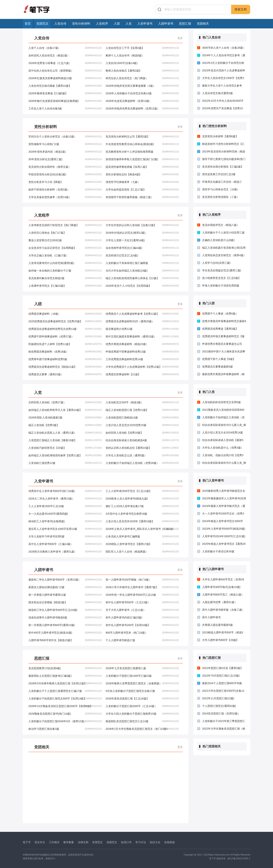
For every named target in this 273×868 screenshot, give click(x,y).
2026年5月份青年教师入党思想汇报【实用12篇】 (65, 683)
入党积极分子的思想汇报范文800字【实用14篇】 (65, 699)
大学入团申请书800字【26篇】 (220, 640)
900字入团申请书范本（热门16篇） (142, 633)
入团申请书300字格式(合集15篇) (221, 587)
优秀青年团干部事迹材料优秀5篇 (65, 359)
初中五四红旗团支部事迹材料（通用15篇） (142, 336)
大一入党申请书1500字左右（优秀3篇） (223, 514)
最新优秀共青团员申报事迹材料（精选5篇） (223, 375)
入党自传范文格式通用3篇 (217, 93)
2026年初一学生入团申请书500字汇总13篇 (142, 595)
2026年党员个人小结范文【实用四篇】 (142, 286)
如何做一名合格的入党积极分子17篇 (65, 271)
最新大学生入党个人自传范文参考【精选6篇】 (222, 87)
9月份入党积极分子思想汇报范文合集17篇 (142, 691)
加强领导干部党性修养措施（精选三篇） (142, 197)
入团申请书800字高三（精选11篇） (223, 595)
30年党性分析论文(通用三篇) (65, 159)
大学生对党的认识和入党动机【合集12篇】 (142, 225)
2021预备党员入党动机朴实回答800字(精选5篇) (223, 411)
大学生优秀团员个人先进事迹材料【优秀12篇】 (142, 367)
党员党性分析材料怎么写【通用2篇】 (142, 137)
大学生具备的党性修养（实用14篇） (65, 197)
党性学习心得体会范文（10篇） (221, 189)
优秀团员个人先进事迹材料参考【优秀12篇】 (142, 314)
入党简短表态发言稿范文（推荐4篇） (224, 255)
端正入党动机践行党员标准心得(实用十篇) (224, 249)
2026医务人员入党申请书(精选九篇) (142, 499)
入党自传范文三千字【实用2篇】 (142, 48)
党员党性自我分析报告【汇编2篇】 (223, 167)
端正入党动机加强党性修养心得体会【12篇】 (142, 278)
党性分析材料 (81, 24)
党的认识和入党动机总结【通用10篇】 (142, 448)
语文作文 (40, 842)
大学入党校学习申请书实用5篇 (65, 536)
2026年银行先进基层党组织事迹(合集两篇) (65, 101)
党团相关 (203, 24)
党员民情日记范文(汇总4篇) (142, 255)
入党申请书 (145, 24)
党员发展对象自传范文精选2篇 (65, 278)
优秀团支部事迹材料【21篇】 (142, 374)
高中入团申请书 (211, 617)
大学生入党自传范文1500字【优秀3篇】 (223, 79)
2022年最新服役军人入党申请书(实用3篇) (224, 499)
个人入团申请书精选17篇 (142, 640)
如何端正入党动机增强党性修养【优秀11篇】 (65, 455)
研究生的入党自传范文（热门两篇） (142, 78)
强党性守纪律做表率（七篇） (142, 182)
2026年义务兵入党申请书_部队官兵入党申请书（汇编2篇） (142, 529)
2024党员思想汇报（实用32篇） (221, 713)
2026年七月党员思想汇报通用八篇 (142, 668)
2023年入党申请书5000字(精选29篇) (224, 529)
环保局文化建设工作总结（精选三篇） (222, 183)
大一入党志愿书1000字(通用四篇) (65, 514)
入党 (129, 24)
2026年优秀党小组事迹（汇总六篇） (65, 63)
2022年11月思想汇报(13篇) (218, 698)
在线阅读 (169, 842)
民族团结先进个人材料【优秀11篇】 (65, 344)
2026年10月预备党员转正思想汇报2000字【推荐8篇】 (65, 706)
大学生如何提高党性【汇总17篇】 (142, 190)
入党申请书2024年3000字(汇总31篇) (224, 536)
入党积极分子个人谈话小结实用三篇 (223, 233)
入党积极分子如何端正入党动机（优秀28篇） (142, 463)
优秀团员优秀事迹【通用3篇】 (220, 329)
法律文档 (83, 842)
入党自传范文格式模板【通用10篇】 (65, 86)
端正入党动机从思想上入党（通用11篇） (65, 433)
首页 (28, 24)
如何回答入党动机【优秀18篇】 (142, 433)
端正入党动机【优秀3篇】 (65, 425)
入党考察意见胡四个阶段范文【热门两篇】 (65, 225)
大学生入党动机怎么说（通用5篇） (142, 455)
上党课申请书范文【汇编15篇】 (65, 286)
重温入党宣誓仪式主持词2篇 (65, 240)
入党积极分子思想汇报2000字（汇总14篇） (142, 706)
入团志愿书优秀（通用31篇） (220, 602)
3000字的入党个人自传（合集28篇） (224, 48)
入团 (117, 24)
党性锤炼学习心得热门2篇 (65, 144)
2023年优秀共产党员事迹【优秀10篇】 (222, 109)
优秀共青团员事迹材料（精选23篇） (142, 344)
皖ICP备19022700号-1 (239, 859)
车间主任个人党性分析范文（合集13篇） (65, 137)
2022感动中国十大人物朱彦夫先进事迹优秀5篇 (224, 352)
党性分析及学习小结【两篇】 (65, 182)
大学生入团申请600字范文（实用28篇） (223, 580)
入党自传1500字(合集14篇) (142, 63)
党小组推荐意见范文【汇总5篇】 (221, 278)
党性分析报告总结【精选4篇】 (142, 174)
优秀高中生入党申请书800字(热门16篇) (65, 491)
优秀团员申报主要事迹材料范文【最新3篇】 (223, 337)
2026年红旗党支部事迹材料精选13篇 (65, 78)
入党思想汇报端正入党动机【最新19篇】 (65, 440)
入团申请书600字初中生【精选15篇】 (65, 640)
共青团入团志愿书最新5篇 (217, 625)
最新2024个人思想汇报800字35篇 (222, 683)
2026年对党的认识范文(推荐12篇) (142, 233)
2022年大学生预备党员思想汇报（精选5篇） (224, 730)
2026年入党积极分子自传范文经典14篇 (142, 93)
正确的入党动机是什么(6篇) (218, 240)
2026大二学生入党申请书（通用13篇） (65, 499)
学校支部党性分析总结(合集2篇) (65, 174)
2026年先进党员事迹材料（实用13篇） (142, 101)
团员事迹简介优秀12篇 (142, 329)
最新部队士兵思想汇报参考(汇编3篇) (65, 676)
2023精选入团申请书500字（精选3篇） (223, 633)
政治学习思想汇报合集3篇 (65, 729)
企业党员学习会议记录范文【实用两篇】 (65, 248)
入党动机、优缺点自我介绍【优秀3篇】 (223, 456)
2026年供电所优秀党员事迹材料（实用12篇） (142, 108)
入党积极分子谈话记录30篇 (218, 551)
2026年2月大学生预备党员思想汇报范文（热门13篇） (142, 729)
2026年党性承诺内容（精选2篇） (65, 152)
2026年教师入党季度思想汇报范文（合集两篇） (142, 683)
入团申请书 (166, 24)
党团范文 (42, 24)
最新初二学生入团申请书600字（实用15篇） (65, 580)
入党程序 (102, 24)
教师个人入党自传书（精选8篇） (142, 55)
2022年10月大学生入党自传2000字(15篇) (223, 102)
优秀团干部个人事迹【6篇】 (219, 359)
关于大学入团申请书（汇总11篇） (142, 610)
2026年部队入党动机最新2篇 (65, 418)
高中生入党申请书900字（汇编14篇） (65, 544)
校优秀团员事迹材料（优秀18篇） (65, 352)
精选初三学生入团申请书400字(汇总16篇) (65, 610)
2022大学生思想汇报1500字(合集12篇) (223, 692)
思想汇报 (185, 24)
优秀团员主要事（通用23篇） (65, 374)
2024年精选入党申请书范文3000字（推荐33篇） (223, 522)
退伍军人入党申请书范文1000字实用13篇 (65, 529)
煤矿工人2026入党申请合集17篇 (142, 506)
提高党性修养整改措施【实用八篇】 (142, 167)
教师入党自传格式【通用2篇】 (142, 71)
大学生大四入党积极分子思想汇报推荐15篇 (142, 714)
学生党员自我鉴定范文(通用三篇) (222, 270)
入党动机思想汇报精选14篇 (142, 418)
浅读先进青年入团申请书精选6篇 (65, 617)
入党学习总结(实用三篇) (216, 263)
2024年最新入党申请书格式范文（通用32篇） (224, 507)
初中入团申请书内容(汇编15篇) (142, 617)
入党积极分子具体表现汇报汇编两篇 (142, 263)
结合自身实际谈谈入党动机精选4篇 (142, 440)
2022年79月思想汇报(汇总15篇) (221, 676)
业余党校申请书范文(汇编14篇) (142, 248)
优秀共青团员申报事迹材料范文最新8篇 (224, 322)
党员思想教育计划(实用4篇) (65, 668)
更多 (180, 38)
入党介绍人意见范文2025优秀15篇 (142, 425)
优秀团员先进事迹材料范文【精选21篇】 (65, 367)
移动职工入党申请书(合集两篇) (65, 521)
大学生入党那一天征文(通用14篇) (142, 240)
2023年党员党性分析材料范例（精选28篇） (224, 152)
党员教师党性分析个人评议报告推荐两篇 (142, 152)
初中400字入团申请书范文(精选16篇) (65, 633)
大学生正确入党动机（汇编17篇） (65, 255)
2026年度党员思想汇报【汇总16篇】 (142, 699)
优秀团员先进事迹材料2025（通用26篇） (142, 321)
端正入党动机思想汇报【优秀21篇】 (142, 410)
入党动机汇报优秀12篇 (65, 463)
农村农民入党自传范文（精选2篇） (65, 55)
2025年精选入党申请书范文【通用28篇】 (224, 545)
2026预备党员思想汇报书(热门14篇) (65, 714)
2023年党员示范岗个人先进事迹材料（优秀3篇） (224, 71)
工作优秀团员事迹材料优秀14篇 (142, 359)
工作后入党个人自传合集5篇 (65, 108)
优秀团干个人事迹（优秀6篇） (220, 314)
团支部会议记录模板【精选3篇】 (65, 602)
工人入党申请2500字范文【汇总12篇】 (142, 491)
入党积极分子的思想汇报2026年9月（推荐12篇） (65, 721)
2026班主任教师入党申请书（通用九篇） (65, 552)
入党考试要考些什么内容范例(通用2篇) (65, 263)
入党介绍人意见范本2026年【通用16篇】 (142, 521)
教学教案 (69, 842)
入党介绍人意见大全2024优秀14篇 (222, 432)
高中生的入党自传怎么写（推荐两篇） (65, 71)
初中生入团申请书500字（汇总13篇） (142, 602)
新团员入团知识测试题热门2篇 (65, 587)
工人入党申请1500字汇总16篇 (65, 506)
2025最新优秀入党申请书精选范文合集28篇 (224, 492)
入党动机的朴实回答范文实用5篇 (221, 402)
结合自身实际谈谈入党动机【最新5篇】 (223, 441)
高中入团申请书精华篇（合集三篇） (223, 610)
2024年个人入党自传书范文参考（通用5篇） (224, 56)
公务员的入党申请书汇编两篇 (142, 536)
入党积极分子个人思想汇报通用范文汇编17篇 (65, 691)
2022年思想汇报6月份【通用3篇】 (222, 668)
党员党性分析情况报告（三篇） (221, 197)
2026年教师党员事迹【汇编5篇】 (65, 93)
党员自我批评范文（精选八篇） (221, 225)
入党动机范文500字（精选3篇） (142, 402)
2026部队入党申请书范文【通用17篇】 (142, 544)
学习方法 (141, 842)
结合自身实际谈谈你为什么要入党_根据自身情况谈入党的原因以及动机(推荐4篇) (224, 464)
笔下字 (27, 842)
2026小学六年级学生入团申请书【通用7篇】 (142, 587)
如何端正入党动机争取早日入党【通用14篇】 (65, 410)
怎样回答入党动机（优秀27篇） (65, 402)
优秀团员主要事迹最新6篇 (217, 367)
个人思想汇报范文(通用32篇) (219, 706)
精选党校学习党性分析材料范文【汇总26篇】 (223, 145)
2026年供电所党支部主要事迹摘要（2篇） (142, 86)
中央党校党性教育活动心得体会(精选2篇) (142, 144)
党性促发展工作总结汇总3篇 (219, 174)
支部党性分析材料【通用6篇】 (220, 136)
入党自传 (60, 24)
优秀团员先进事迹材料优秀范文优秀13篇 (65, 329)
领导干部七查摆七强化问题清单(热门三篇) (224, 160)
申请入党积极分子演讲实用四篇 (221, 286)
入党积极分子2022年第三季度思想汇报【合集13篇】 (224, 722)
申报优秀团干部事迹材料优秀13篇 (142, 352)
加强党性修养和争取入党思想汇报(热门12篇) (142, 159)
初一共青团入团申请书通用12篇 (65, 595)
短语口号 (126, 842)
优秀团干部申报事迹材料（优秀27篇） (65, 336)
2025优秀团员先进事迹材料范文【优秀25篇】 (65, 321)
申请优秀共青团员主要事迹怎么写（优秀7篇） (222, 345)
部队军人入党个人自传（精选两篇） (142, 552)
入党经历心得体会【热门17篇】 (65, 233)
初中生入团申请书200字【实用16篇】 (142, 625)
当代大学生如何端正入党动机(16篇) (142, 271)
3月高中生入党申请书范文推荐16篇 (142, 514)
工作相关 (54, 842)
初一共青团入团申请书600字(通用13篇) (65, 625)
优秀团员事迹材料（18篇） (65, 314)
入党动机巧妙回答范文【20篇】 (65, 448)
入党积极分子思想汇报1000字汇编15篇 (142, 676)
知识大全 (155, 842)
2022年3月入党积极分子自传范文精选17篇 (223, 64)
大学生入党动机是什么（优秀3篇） (223, 448)
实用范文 (97, 842)
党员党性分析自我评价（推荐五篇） (65, 167)
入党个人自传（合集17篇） (65, 48)
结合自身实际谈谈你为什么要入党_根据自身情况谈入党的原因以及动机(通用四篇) (224, 426)
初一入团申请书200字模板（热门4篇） (142, 580)
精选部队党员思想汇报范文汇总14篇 (142, 721)
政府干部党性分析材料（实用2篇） (65, 190)
